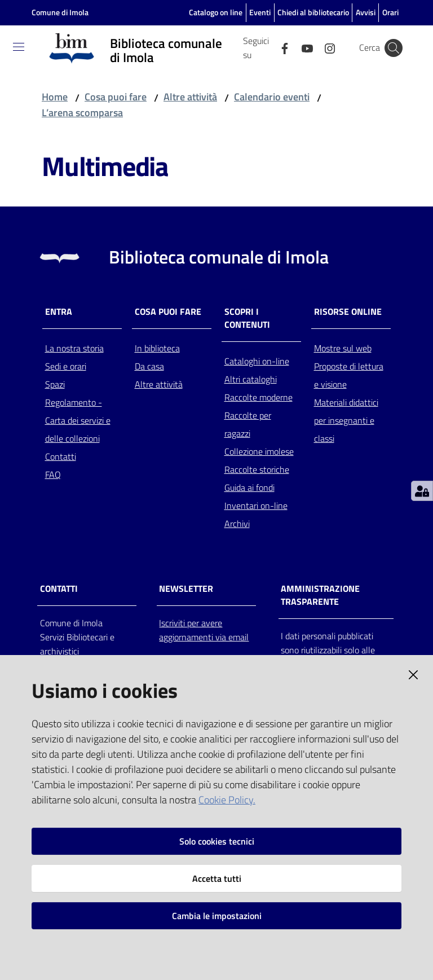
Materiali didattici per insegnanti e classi (346, 420)
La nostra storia (74, 348)
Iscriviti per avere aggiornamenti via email (204, 630)
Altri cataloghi (251, 379)
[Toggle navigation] (19, 47)
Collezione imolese (259, 451)
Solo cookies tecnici (217, 841)
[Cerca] (394, 48)
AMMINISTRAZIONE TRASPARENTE (320, 595)
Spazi (55, 384)
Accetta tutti (217, 878)
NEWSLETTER (186, 589)
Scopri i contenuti (247, 318)
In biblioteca (157, 348)
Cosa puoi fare (116, 97)
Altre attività (190, 97)
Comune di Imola (60, 12)
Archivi (237, 524)
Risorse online (348, 312)
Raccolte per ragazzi (248, 424)
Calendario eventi (272, 97)
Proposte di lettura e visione (349, 375)
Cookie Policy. (227, 800)
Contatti (61, 456)
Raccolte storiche (257, 469)
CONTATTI (59, 589)
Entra (59, 312)
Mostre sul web (343, 348)
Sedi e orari (66, 366)
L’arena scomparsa (82, 113)
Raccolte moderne (259, 397)
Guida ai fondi (249, 487)
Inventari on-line (256, 506)
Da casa (149, 366)
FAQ (53, 474)
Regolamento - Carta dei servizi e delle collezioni (78, 420)
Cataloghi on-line (257, 361)
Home (55, 97)
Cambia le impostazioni (217, 916)
